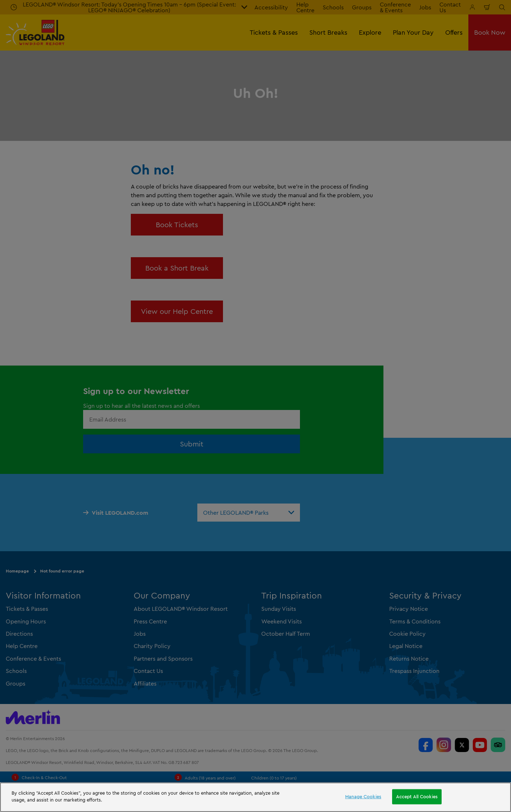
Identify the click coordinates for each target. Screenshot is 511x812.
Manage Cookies (363, 796)
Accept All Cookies (417, 796)
